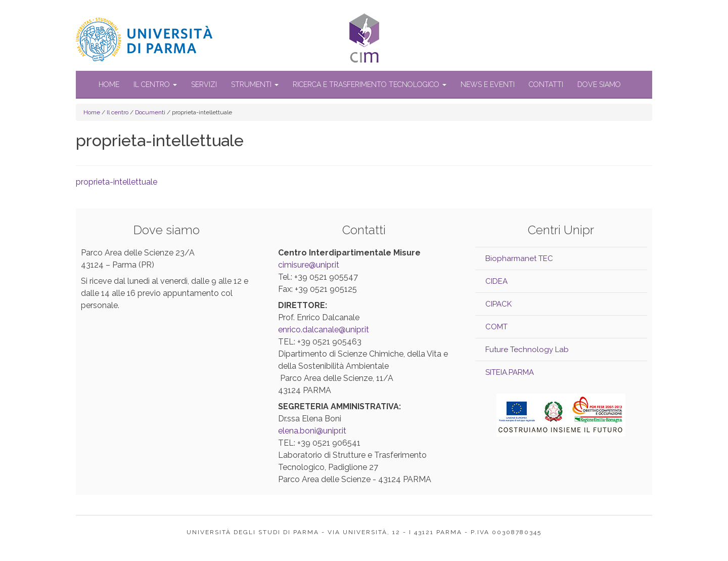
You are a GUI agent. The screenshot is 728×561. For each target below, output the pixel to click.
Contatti (546, 84)
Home (109, 84)
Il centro (155, 84)
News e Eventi (488, 84)
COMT (496, 327)
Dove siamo (599, 84)
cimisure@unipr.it (309, 265)
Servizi (204, 84)
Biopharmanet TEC (519, 258)
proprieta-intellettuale (117, 182)
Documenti (150, 112)
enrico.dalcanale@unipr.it (324, 330)
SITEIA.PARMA (510, 372)
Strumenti (255, 84)
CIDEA (496, 281)
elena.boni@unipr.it (312, 431)
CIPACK (498, 304)
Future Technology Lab (527, 350)
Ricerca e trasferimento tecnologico (370, 84)
